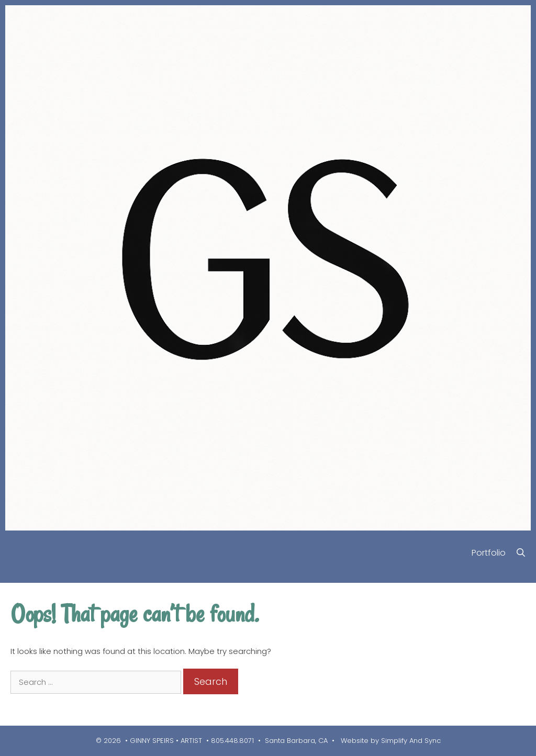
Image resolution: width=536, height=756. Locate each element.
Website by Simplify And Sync (390, 741)
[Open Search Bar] (521, 553)
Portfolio (489, 553)
